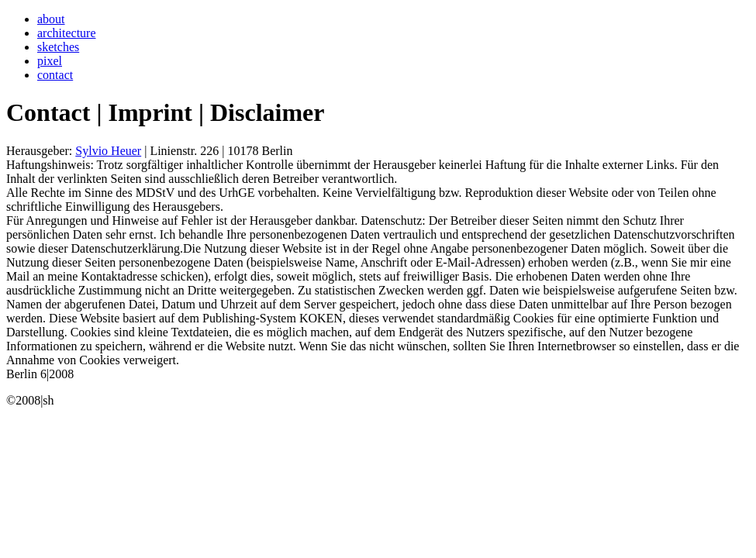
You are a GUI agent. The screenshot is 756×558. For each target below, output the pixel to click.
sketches (58, 47)
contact (55, 75)
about (51, 19)
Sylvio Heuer (108, 151)
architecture (67, 33)
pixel (50, 61)
